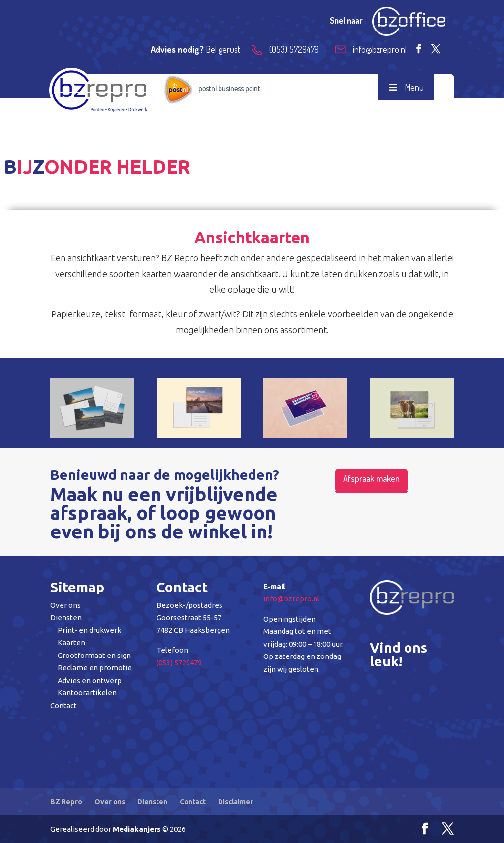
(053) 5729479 (179, 663)
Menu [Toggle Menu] (405, 87)
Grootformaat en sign (94, 655)
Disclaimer (236, 802)
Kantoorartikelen (87, 693)
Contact (63, 705)
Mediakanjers (137, 829)
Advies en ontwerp (90, 680)
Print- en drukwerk (89, 630)
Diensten (66, 617)
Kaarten (71, 642)
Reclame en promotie (95, 668)
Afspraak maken (371, 478)
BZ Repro (66, 802)
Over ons (65, 605)
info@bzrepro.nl (291, 599)
